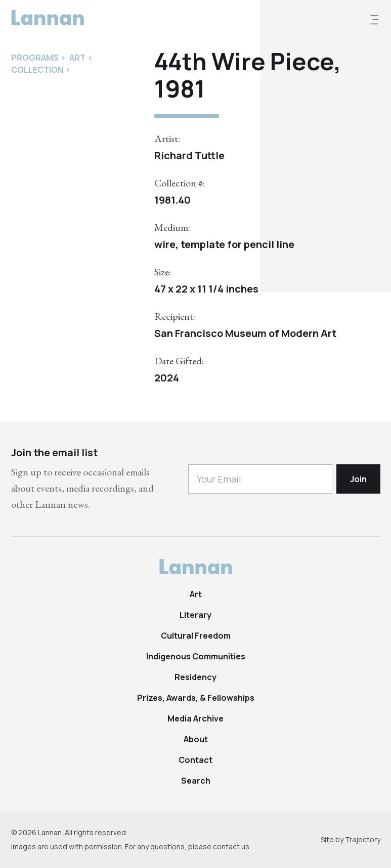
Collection (37, 70)
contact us (231, 847)
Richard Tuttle (189, 155)
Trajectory (363, 839)
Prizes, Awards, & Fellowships (196, 698)
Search (196, 781)
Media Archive (195, 718)
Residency (195, 677)
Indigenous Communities (196, 656)
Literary (195, 615)
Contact (195, 760)
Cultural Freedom (196, 636)
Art (196, 594)
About (196, 739)
